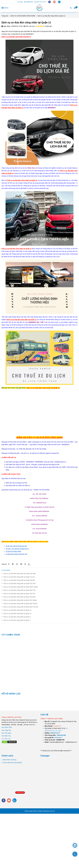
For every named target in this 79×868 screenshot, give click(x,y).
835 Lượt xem (29, 26)
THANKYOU (20, 793)
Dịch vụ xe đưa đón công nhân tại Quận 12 (17, 610)
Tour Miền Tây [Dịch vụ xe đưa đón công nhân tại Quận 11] (6, 736)
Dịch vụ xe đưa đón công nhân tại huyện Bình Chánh (21, 587)
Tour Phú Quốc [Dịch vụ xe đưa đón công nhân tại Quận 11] (6, 733)
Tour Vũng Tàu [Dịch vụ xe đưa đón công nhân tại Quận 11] (6, 730)
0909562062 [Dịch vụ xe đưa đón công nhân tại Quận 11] (29, 2)
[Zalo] (30, 564)
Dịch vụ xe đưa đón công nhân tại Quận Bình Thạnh (20, 604)
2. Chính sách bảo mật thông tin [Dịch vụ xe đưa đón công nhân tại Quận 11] (12, 763)
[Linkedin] (17, 564)
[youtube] (55, 2)
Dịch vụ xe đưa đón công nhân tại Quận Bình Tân (20, 590)
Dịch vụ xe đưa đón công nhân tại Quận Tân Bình (20, 597)
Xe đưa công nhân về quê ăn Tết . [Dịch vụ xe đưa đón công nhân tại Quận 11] (17, 554)
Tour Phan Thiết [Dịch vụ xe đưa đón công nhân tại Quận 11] (7, 727)
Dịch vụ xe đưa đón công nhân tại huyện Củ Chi (19, 577)
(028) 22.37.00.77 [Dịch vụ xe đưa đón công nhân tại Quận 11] (40, 2)
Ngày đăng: (6, 26)
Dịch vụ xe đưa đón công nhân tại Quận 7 (17, 620)
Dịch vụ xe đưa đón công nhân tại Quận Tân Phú (19, 594)
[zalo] (59, 2)
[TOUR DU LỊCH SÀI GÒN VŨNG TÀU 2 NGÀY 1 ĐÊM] (55, 733)
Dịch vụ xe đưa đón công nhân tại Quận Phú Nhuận (20, 600)
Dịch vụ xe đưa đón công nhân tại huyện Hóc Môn (20, 574)
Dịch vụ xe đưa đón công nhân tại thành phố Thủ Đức (21, 607)
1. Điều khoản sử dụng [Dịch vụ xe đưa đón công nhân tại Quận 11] (9, 760)
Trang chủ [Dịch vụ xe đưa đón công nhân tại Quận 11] (5, 16)
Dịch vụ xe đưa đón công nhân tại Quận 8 (17, 617)
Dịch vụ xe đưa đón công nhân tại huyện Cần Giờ (20, 584)
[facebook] (50, 2)
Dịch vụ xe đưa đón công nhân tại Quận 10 (17, 614)
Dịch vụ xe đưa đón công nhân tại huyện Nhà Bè (19, 580)
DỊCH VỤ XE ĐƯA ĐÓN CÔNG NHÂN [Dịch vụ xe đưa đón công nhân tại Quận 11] (23, 16)
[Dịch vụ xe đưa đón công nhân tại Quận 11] (40, 8)
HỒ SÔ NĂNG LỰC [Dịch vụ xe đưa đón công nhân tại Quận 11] (11, 694)
